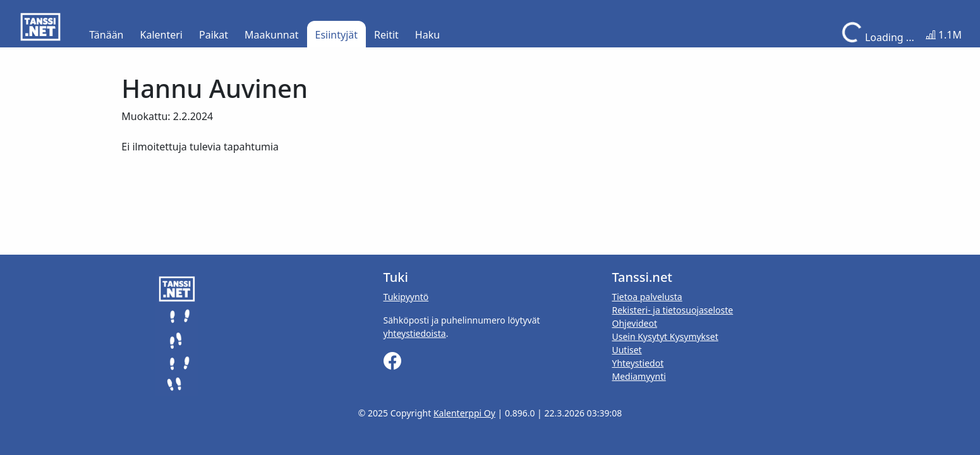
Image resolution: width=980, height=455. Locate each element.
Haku (427, 35)
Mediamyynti (638, 376)
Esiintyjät (337, 35)
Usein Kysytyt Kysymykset (665, 337)
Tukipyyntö (406, 297)
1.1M (944, 35)
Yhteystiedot (638, 363)
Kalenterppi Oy (464, 413)
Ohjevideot (634, 323)
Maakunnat (271, 35)
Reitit (386, 35)
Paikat (214, 35)
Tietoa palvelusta (647, 297)
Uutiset (626, 350)
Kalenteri (161, 35)
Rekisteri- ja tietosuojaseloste (672, 310)
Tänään (106, 35)
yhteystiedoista (415, 333)
